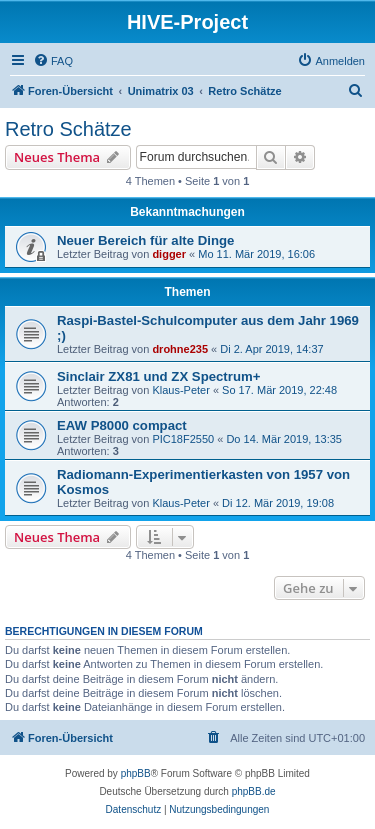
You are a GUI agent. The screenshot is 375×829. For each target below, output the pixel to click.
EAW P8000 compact (122, 425)
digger (169, 254)
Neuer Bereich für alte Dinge (145, 240)
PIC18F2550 (183, 439)
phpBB (136, 773)
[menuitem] (53, 61)
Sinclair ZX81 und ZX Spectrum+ (158, 376)
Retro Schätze (68, 129)
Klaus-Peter (180, 390)
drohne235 (180, 349)
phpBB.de (254, 791)
